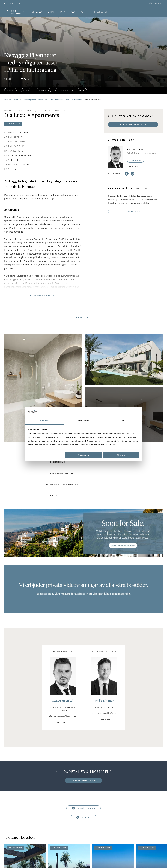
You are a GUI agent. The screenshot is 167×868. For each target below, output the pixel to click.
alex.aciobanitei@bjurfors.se (63, 716)
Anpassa (83, 455)
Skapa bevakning (133, 211)
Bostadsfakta (64, 90)
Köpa (63, 12)
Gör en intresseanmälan (133, 124)
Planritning (43, 90)
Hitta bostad (98, 12)
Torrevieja (36, 12)
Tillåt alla (121, 455)
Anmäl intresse (84, 318)
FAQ (82, 12)
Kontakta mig (136, 161)
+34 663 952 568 (104, 720)
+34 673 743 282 (63, 722)
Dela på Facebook (83, 808)
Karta (82, 90)
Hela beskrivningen (42, 296)
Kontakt (51, 12)
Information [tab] (83, 421)
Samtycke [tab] (44, 421)
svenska (156, 3)
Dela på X (83, 817)
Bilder (26, 90)
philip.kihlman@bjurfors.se (104, 713)
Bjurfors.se (13, 3)
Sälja (73, 12)
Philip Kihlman (104, 701)
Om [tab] (123, 421)
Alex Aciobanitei (63, 701)
